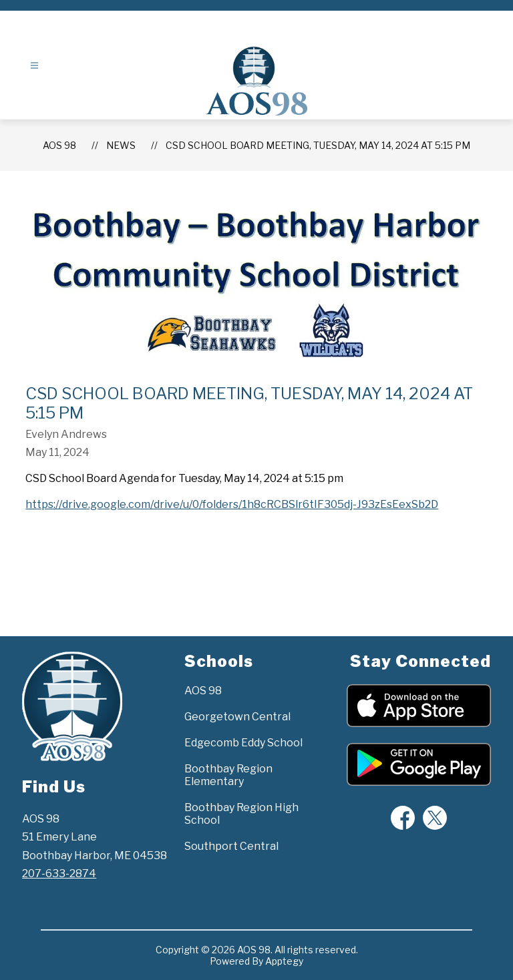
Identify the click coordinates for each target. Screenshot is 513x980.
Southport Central (231, 846)
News (121, 145)
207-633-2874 (59, 874)
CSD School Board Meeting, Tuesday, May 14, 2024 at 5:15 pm (318, 145)
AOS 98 (59, 145)
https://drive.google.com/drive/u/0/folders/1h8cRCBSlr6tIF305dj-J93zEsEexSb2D (232, 504)
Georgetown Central (237, 717)
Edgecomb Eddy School (243, 743)
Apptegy (284, 961)
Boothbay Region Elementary (228, 775)
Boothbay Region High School (241, 814)
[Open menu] (34, 66)
